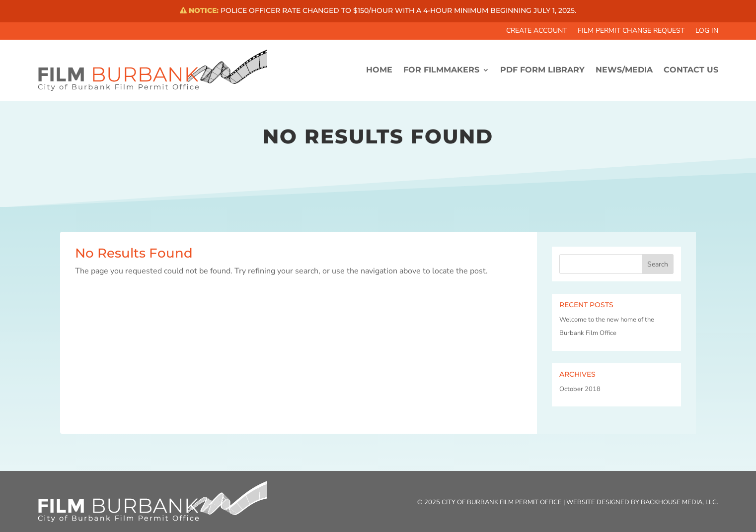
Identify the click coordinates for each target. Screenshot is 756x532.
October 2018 (580, 389)
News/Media (624, 70)
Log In (707, 31)
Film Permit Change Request (631, 31)
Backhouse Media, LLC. (680, 502)
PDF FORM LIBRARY (542, 70)
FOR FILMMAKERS (441, 70)
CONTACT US (691, 70)
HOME (379, 70)
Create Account (536, 31)
